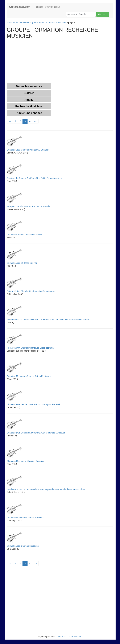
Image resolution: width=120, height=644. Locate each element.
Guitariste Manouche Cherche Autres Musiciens (29, 376)
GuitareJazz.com (20, 7)
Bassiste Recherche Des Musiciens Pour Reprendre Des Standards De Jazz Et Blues (46, 489)
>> (35, 121)
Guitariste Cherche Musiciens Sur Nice (25, 235)
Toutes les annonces (29, 86)
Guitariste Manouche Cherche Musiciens (25, 518)
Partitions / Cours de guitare (49, 7)
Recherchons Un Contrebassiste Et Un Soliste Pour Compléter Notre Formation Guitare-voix (49, 320)
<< (10, 121)
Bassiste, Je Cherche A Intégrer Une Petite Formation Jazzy (34, 178)
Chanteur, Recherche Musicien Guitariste (26, 461)
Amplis (29, 100)
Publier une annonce (29, 113)
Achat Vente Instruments (18, 23)
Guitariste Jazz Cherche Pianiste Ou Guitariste (28, 150)
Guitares (29, 93)
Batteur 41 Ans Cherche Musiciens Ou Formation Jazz (32, 291)
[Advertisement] (32, 61)
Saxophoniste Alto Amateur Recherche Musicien (29, 206)
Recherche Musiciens (29, 106)
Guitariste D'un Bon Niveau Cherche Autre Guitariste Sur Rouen (36, 433)
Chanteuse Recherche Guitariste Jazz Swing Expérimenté (33, 404)
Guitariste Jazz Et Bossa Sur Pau (22, 263)
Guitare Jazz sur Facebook (69, 637)
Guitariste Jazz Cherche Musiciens (23, 546)
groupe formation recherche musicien (49, 23)
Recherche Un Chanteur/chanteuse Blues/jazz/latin (30, 348)
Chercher (103, 14)
